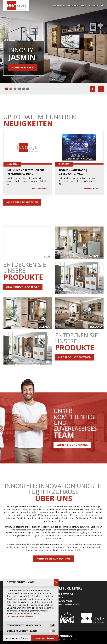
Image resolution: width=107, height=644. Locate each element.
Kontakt (93, 5)
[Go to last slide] (93, 89)
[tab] (7, 89)
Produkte (73, 5)
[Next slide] (101, 89)
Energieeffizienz (64, 594)
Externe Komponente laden (22, 631)
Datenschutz (65, 636)
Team (84, 5)
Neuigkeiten (59, 5)
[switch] (52, 631)
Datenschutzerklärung (20, 617)
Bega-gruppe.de (64, 601)
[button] (53, 296)
